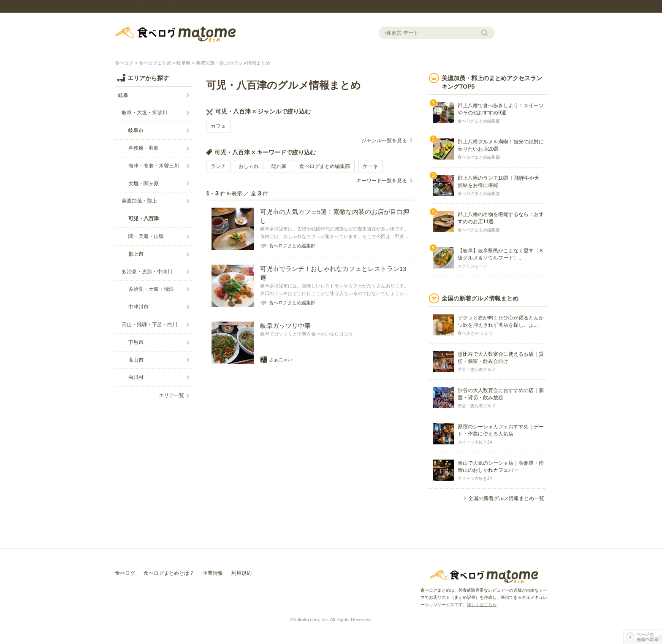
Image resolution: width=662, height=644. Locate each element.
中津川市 (138, 307)
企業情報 (213, 573)
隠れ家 (279, 166)
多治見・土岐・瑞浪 (151, 289)
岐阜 (123, 95)
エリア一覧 (171, 395)
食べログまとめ (175, 34)
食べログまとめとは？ (169, 573)
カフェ (218, 126)
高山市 (136, 360)
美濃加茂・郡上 (139, 201)
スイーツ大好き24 (475, 442)
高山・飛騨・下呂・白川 (149, 325)
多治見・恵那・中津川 (147, 272)
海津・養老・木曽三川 (154, 166)
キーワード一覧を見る (382, 181)
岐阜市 (136, 130)
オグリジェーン (472, 266)
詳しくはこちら (482, 605)
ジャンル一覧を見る (384, 141)
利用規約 (241, 573)
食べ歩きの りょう (475, 333)
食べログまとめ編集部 (325, 166)
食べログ (124, 63)
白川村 (136, 377)
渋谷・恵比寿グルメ (477, 369)
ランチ (218, 166)
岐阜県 (183, 63)
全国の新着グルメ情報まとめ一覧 (506, 498)
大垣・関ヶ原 (144, 184)
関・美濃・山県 (146, 236)
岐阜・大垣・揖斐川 (144, 113)
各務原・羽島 (144, 148)
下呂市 (136, 342)
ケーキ (370, 166)
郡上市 (136, 254)
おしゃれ (249, 166)
